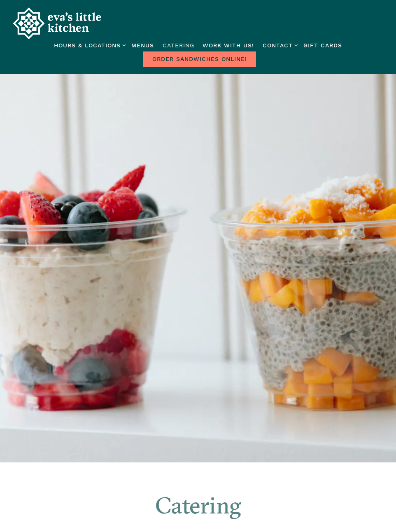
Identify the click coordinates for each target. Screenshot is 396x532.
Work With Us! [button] (228, 45)
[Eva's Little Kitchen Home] (58, 23)
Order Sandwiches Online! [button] (200, 59)
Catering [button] (178, 45)
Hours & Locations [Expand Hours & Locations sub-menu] (89, 45)
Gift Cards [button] (323, 45)
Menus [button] (143, 45)
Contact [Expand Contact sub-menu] (279, 45)
